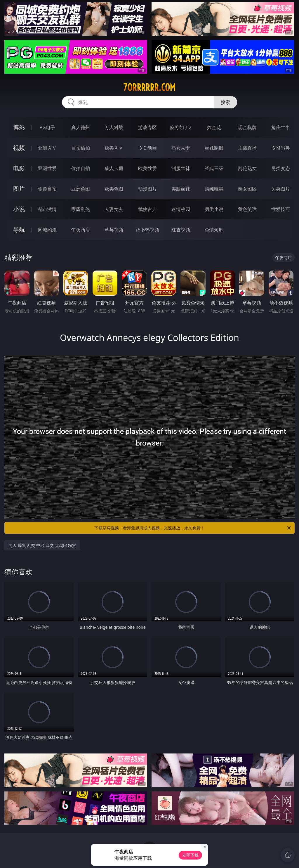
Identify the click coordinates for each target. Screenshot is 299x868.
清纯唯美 (214, 189)
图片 (19, 189)
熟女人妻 (181, 148)
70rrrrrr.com (149, 87)
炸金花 (214, 127)
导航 (19, 229)
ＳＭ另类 (281, 148)
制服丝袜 (181, 168)
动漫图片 (147, 189)
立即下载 (190, 855)
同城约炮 (47, 230)
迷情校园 (181, 209)
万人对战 (114, 127)
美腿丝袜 (181, 189)
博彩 (19, 127)
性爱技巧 (281, 209)
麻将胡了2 (181, 127)
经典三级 (214, 168)
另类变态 (281, 168)
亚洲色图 (81, 189)
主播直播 (247, 148)
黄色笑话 (247, 209)
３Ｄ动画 (147, 148)
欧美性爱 (147, 168)
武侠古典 (147, 209)
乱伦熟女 (247, 168)
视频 (19, 148)
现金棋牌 (247, 127)
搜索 (225, 102)
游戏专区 (147, 127)
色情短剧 (214, 230)
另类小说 (214, 209)
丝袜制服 (214, 148)
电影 (19, 168)
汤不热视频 (147, 230)
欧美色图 (114, 189)
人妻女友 (114, 209)
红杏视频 (181, 230)
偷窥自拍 (47, 189)
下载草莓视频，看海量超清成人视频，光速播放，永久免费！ (193, 528)
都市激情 (47, 209)
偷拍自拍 (81, 168)
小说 (19, 209)
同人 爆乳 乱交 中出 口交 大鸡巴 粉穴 (42, 545)
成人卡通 (114, 168)
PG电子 (47, 127)
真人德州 (81, 127)
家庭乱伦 (81, 209)
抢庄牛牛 (281, 127)
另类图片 (281, 189)
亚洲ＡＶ (47, 148)
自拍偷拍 (81, 148)
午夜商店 (81, 230)
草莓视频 (114, 230)
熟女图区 (247, 189)
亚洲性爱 (47, 168)
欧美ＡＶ (114, 148)
